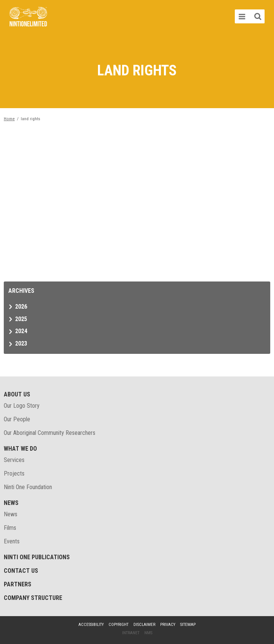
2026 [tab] (21, 307)
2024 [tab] (21, 331)
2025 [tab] (21, 319)
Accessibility (91, 625)
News (11, 503)
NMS (148, 633)
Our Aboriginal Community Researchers (50, 433)
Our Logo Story (22, 406)
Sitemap (188, 625)
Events (12, 541)
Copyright (119, 625)
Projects (14, 473)
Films (10, 528)
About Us (17, 394)
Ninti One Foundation (28, 487)
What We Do (20, 449)
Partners (18, 584)
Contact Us (21, 571)
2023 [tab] (21, 343)
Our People (17, 419)
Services (14, 460)
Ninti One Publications (37, 557)
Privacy (168, 625)
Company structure (33, 598)
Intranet (131, 633)
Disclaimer (144, 625)
